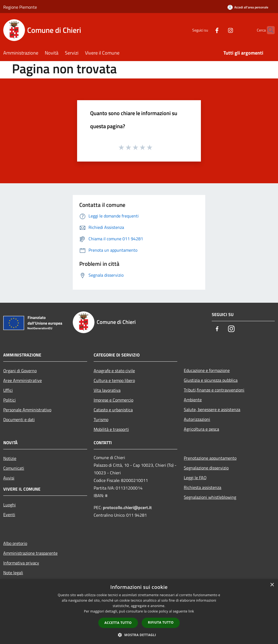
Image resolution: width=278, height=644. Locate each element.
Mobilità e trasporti (111, 429)
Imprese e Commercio (113, 400)
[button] (139, 635)
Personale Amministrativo (27, 410)
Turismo (101, 419)
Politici (10, 400)
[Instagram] (220, 30)
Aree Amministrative (23, 380)
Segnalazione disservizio (206, 468)
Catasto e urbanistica (113, 410)
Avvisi (9, 478)
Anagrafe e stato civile (114, 371)
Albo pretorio (15, 543)
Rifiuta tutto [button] (161, 622)
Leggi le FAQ (195, 478)
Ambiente (193, 400)
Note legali (13, 573)
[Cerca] (268, 30)
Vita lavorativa (107, 390)
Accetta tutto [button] (118, 623)
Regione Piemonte (20, 7)
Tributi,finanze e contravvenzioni (214, 390)
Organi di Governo (20, 371)
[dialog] (139, 612)
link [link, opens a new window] (191, 611)
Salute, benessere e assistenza (212, 409)
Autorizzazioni (197, 419)
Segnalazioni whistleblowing (210, 497)
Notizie (10, 458)
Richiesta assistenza (203, 487)
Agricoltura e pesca (201, 429)
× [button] (272, 585)
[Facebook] (206, 30)
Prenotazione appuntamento (210, 458)
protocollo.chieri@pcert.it (127, 507)
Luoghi (10, 505)
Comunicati (14, 468)
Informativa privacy (21, 563)
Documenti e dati (19, 419)
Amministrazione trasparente (30, 553)
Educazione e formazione (207, 370)
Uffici (8, 390)
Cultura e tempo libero (114, 380)
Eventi (9, 514)
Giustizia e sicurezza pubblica (211, 380)
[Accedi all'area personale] (248, 7)
